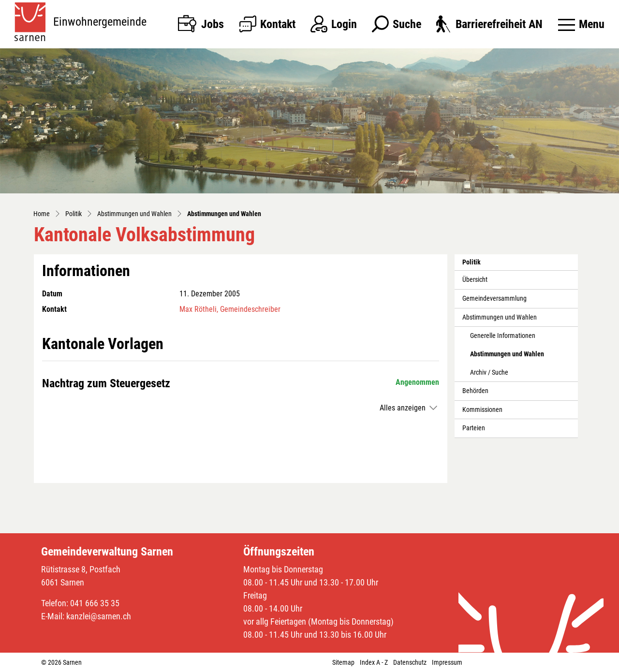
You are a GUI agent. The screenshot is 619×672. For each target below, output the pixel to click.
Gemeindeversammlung (494, 299)
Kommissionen (482, 410)
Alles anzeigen (403, 408)
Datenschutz (410, 662)
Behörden (475, 391)
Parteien (474, 428)
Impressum (447, 662)
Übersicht (475, 280)
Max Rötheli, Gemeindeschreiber (230, 309)
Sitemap (343, 662)
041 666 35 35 (95, 603)
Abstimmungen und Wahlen (500, 317)
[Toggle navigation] (581, 24)
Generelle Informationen (503, 336)
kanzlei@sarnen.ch (99, 616)
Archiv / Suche (489, 373)
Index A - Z (374, 662)
